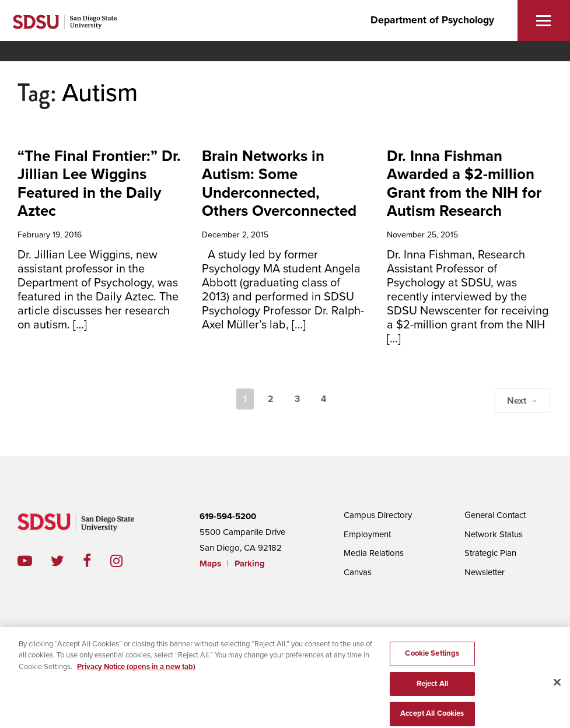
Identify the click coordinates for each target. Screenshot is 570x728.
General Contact (495, 515)
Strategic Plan (490, 553)
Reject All (432, 689)
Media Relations (374, 553)
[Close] (557, 688)
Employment (367, 534)
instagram (126, 561)
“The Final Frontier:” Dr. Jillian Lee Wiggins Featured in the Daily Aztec (99, 183)
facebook (97, 561)
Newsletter (485, 572)
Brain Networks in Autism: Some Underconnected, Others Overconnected (279, 183)
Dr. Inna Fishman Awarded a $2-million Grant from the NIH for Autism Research (464, 183)
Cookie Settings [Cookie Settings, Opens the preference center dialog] (432, 659)
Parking (250, 563)
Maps (210, 563)
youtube (25, 561)
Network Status (494, 534)
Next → (522, 401)
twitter (67, 561)
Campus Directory (378, 515)
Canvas (358, 572)
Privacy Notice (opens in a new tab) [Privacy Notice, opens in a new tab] (136, 672)
